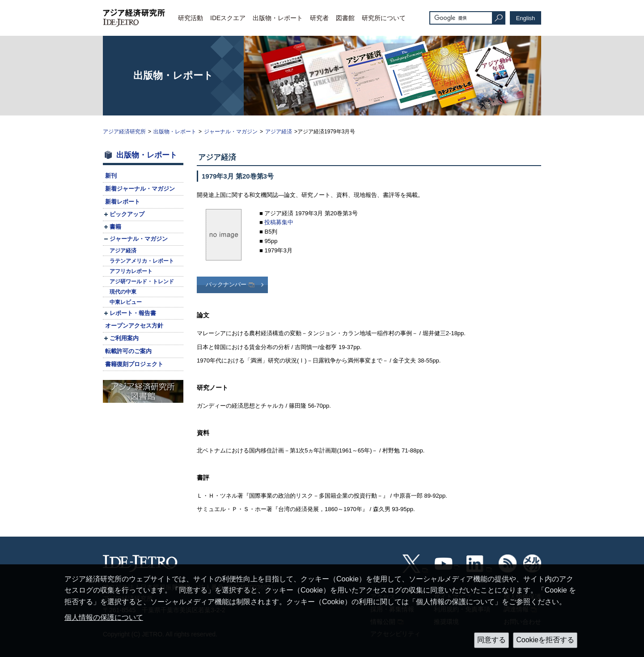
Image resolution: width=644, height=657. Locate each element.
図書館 (345, 18)
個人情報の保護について (104, 617)
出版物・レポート (278, 18)
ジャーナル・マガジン (231, 132)
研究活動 (191, 18)
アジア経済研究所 (124, 132)
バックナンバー (226, 284)
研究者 (319, 18)
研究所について (384, 18)
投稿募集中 (279, 222)
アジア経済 (279, 132)
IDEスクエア (228, 18)
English (526, 18)
